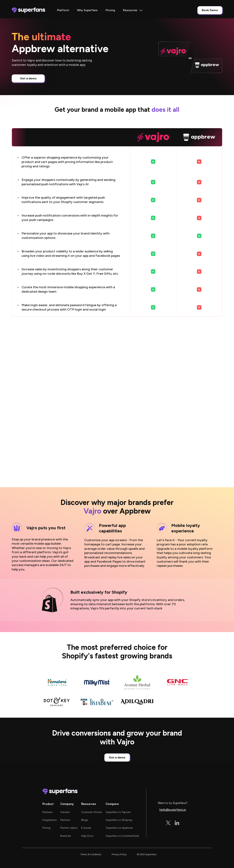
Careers (65, 812)
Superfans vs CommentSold (122, 836)
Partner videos (69, 828)
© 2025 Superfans (147, 854)
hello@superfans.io (173, 810)
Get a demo (28, 78)
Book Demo (210, 10)
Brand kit (66, 836)
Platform (63, 10)
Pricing (110, 10)
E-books (86, 828)
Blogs (85, 820)
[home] (28, 10)
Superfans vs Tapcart (118, 812)
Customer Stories (92, 812)
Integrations (50, 820)
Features (47, 812)
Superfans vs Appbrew (119, 828)
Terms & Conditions (91, 854)
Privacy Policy (119, 854)
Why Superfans (87, 10)
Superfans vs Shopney (119, 820)
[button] (133, 10)
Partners (65, 820)
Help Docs (87, 836)
